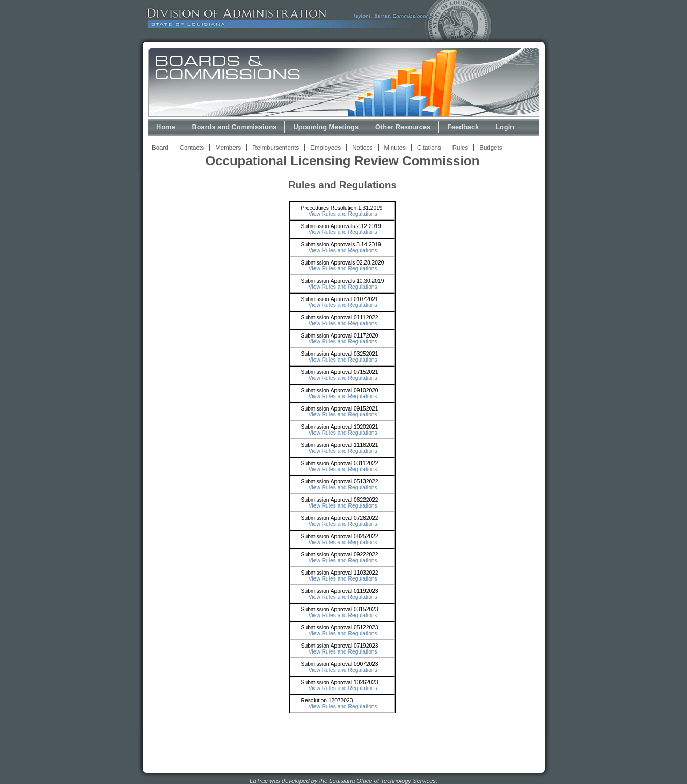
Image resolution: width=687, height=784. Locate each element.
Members (228, 148)
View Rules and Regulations (343, 214)
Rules (460, 148)
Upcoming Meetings (326, 127)
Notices (362, 148)
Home (166, 127)
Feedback (463, 127)
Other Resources (403, 127)
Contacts (192, 148)
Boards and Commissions (235, 127)
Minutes (395, 148)
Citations (429, 148)
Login (505, 127)
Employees (326, 148)
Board (160, 148)
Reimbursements (276, 148)
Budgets (491, 148)
